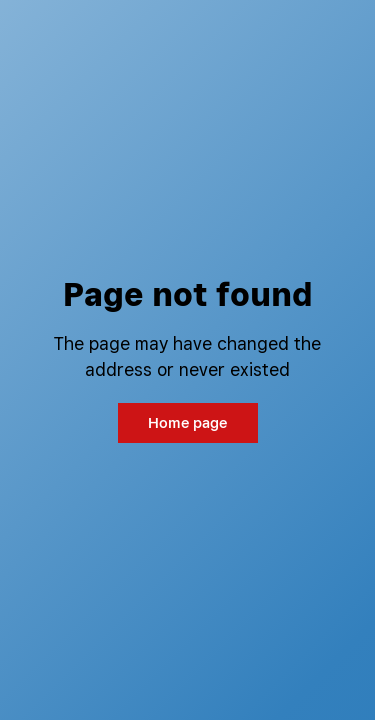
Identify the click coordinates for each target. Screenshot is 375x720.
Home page (187, 422)
